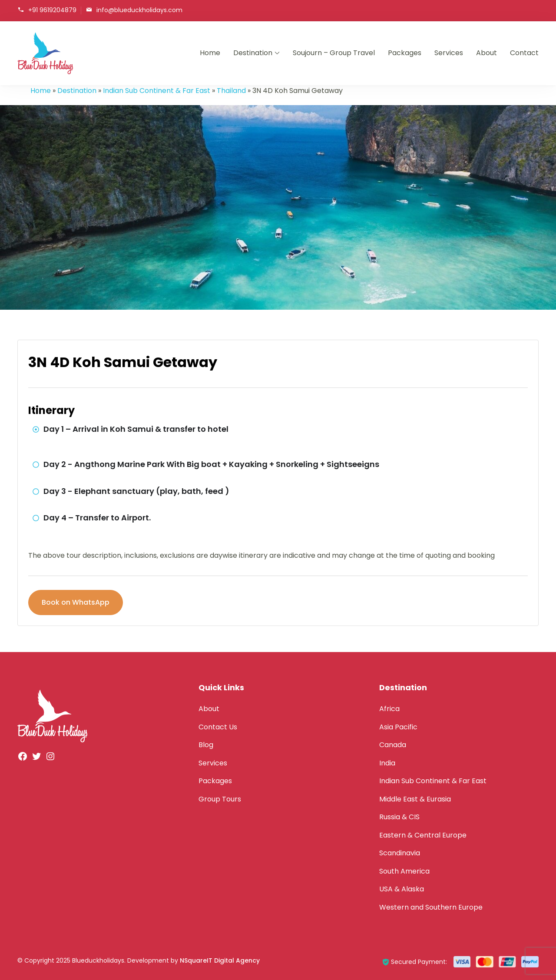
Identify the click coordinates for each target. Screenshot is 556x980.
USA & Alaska (402, 889)
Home (210, 53)
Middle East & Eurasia (415, 799)
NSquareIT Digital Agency (220, 960)
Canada (393, 745)
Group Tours (220, 799)
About (486, 53)
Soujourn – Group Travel (334, 53)
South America (404, 871)
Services (449, 53)
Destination (253, 53)
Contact (524, 53)
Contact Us (218, 727)
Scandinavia (400, 853)
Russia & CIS (399, 817)
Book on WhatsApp (76, 602)
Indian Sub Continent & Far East (157, 91)
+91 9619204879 (52, 10)
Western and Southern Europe (431, 907)
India (387, 763)
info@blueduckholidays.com (139, 10)
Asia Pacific (398, 727)
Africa (389, 709)
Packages (405, 53)
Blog (206, 745)
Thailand (231, 91)
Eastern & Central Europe (423, 835)
